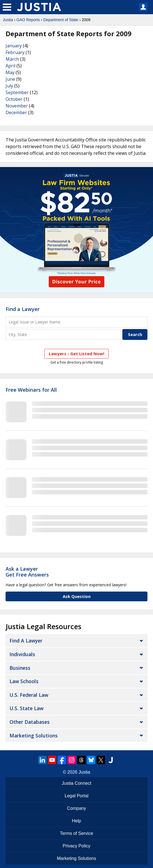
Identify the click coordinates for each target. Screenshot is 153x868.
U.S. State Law (26, 708)
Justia (8, 20)
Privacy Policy (77, 846)
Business (20, 668)
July (9, 86)
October (14, 99)
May (10, 72)
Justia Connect (77, 783)
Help (76, 821)
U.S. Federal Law (29, 695)
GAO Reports (28, 20)
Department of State (61, 20)
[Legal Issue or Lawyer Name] (76, 322)
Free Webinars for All (31, 390)
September (17, 92)
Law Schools (24, 681)
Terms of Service (76, 833)
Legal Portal (76, 796)
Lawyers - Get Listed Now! (76, 354)
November (17, 106)
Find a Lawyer (23, 309)
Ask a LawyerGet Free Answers (27, 572)
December (16, 112)
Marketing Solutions (34, 735)
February (15, 52)
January (14, 46)
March (12, 59)
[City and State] (63, 334)
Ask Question (77, 596)
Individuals (22, 654)
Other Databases (30, 722)
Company (76, 808)
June (10, 79)
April (10, 66)
